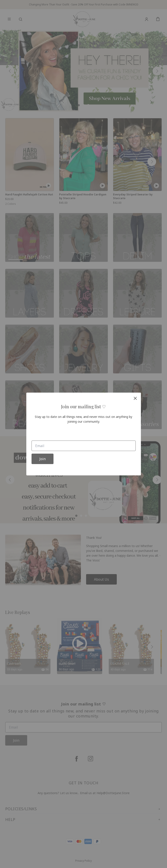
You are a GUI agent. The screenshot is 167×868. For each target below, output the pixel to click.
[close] (135, 398)
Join (43, 459)
